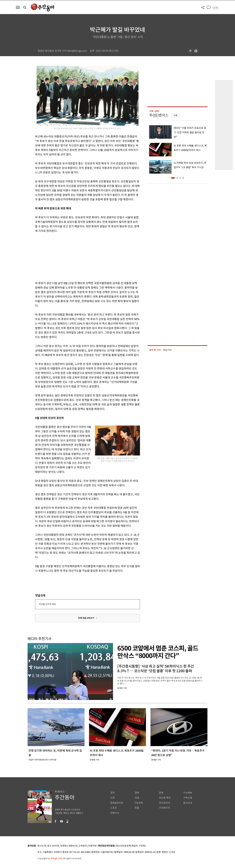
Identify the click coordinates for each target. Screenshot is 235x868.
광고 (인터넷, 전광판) (57, 846)
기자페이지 (164, 808)
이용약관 (92, 846)
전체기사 (115, 813)
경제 (137, 793)
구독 (176, 115)
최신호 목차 (165, 798)
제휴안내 (73, 846)
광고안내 (188, 803)
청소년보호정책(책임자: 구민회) (131, 846)
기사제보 (188, 793)
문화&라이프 (117, 803)
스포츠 (114, 808)
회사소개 (42, 846)
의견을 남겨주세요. (48, 604)
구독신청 (188, 798)
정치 (113, 793)
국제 (137, 798)
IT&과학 (139, 803)
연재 (161, 793)
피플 (137, 808)
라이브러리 (164, 803)
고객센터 (83, 846)
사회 (113, 798)
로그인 (216, 8)
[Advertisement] (80, 256)
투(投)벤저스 (159, 115)
